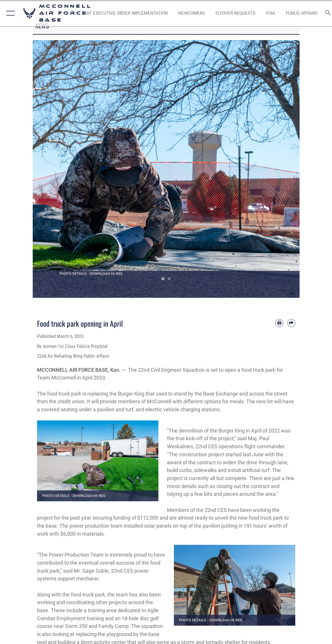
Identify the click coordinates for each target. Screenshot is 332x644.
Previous (46, 169)
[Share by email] (291, 323)
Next (286, 169)
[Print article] (279, 323)
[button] (9, 13)
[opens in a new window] (126, 13)
